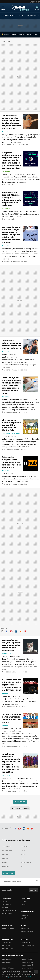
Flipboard (25, 631)
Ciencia (7, 34)
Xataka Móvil (7, 904)
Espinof (23, 918)
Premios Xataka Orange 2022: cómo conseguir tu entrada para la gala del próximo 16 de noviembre (11, 199)
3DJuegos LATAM (26, 959)
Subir (32, 890)
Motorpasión (25, 929)
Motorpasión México (28, 968)
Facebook (7, 631)
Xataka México (7, 959)
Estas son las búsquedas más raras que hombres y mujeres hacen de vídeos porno (11, 462)
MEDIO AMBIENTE (33, 16)
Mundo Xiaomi (7, 913)
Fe (22, 858)
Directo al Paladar (8, 929)
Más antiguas (20, 802)
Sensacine (24, 915)
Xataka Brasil (7, 962)
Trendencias (6, 942)
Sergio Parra (12, 145)
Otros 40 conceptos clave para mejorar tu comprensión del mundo (11, 718)
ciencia (5, 862)
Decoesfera (6, 945)
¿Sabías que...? (7, 654)
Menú (3, 9)
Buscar (37, 882)
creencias (6, 866)
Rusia (14, 34)
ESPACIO (21, 16)
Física (23, 850)
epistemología (26, 862)
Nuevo (37, 9)
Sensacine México (27, 962)
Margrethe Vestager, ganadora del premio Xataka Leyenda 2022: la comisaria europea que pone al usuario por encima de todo (11, 160)
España (22, 34)
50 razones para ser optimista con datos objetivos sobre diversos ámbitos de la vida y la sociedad (11, 685)
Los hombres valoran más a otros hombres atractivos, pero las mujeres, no (12, 344)
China (29, 34)
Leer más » (17, 142)
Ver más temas (8, 873)
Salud (23, 854)
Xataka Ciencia (20, 8)
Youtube (11, 631)
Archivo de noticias (21, 808)
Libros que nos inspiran (11, 434)
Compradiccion (7, 948)
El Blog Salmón (26, 942)
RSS (21, 631)
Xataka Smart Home (9, 910)
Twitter (2, 631)
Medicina (5, 396)
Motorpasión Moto (27, 932)
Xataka (7, 171)
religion (5, 858)
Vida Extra (24, 904)
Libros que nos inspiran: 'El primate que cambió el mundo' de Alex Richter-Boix (11, 425)
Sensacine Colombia (28, 965)
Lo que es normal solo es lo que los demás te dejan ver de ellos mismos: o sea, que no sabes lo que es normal (11, 122)
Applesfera (6, 907)
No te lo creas (7, 850)
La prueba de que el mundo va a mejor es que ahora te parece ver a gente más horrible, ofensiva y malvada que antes (11, 235)
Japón (36, 34)
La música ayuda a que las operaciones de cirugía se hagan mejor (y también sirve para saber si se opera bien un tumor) (11, 385)
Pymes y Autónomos (28, 945)
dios (22, 866)
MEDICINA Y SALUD (8, 16)
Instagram (16, 631)
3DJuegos (24, 901)
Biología (5, 854)
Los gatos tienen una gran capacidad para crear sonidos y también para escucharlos (11, 645)
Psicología (6, 132)
